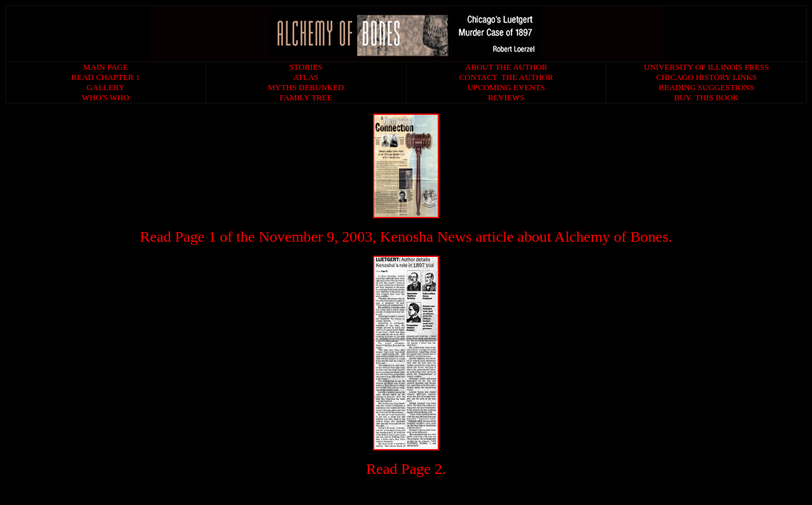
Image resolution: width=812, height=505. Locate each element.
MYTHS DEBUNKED (306, 87)
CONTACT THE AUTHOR (506, 77)
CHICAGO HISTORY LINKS (706, 77)
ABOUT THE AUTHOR (506, 67)
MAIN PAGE (106, 67)
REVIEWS (506, 97)
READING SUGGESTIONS (706, 87)
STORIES (306, 67)
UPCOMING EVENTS (506, 87)
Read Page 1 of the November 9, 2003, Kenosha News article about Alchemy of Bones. (406, 237)
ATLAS (306, 77)
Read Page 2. (406, 469)
